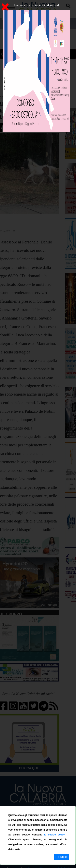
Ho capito (62, 857)
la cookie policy (55, 835)
